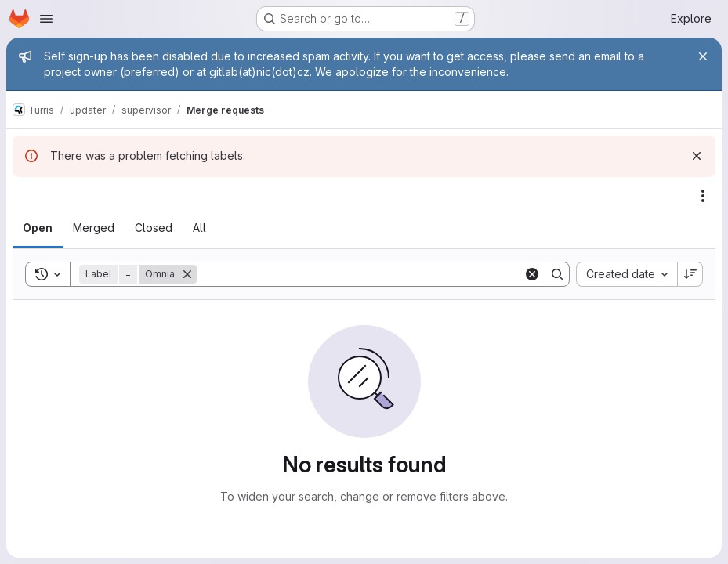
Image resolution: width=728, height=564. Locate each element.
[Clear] (532, 274)
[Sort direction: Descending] (690, 274)
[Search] (360, 274)
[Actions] (703, 196)
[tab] (38, 228)
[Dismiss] (697, 156)
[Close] (703, 56)
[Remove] (187, 274)
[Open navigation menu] (46, 19)
